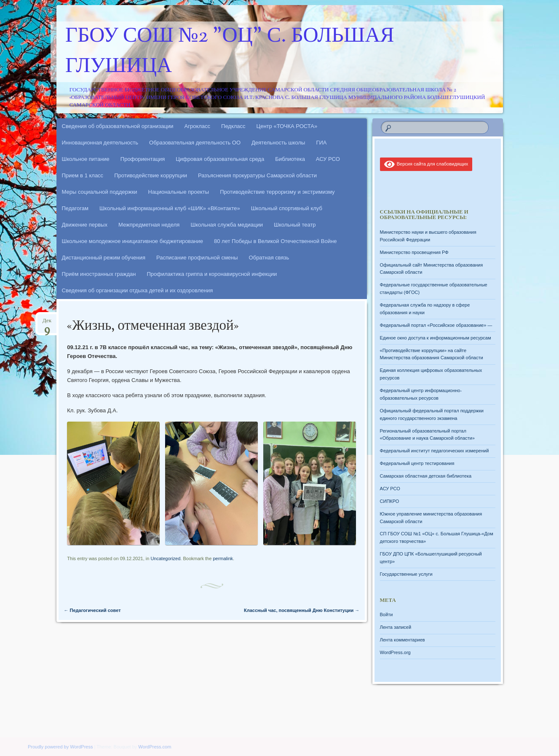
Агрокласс (198, 126)
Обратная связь (269, 258)
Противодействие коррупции (151, 175)
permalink (223, 558)
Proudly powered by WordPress (60, 747)
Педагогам (75, 208)
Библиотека (290, 159)
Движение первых (85, 225)
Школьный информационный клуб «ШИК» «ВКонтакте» (170, 208)
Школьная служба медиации (227, 225)
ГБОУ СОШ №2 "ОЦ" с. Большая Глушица (230, 52)
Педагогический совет (92, 610)
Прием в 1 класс (83, 175)
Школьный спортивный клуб (287, 208)
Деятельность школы (278, 143)
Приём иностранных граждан (99, 274)
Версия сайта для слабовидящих (426, 164)
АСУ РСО (328, 159)
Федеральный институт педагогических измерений (435, 451)
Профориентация (143, 159)
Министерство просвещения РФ (414, 252)
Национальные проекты (179, 192)
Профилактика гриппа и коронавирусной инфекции (212, 274)
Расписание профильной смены (197, 258)
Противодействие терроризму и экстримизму (277, 192)
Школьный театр (295, 225)
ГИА (321, 143)
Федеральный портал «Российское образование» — (436, 325)
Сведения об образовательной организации (118, 126)
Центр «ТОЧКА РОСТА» (287, 126)
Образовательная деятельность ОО (195, 143)
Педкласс (233, 126)
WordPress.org (395, 652)
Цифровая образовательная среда (220, 159)
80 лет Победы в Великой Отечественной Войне (275, 241)
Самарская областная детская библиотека (426, 476)
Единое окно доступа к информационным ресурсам (436, 338)
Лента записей (396, 627)
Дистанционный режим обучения (104, 258)
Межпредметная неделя (149, 225)
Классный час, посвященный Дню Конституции (302, 610)
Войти (386, 614)
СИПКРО (390, 501)
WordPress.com (155, 747)
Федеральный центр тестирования (417, 463)
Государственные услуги (406, 574)
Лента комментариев (403, 640)
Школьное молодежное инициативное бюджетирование (133, 241)
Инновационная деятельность (100, 143)
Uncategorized (165, 558)
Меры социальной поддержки (100, 192)
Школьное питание (86, 159)
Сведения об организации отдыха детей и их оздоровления (138, 290)
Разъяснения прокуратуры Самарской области (257, 175)
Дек (47, 323)
